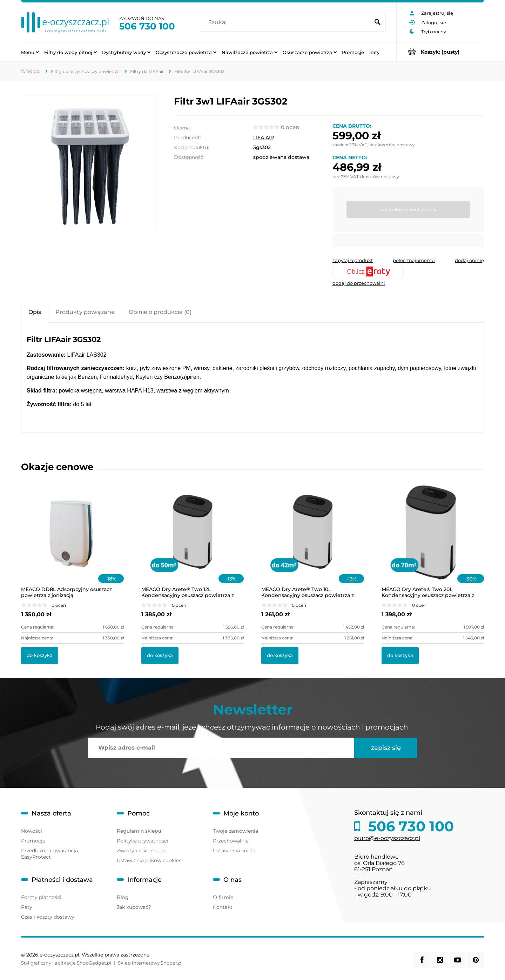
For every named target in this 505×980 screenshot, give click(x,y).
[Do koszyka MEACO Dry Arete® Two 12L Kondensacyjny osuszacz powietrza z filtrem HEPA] (160, 656)
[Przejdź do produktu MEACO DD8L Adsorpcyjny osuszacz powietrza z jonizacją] (72, 541)
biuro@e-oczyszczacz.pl (387, 838)
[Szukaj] (377, 22)
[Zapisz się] (386, 748)
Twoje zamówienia (235, 831)
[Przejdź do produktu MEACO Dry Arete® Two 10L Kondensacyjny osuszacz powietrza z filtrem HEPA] (313, 541)
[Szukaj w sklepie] (286, 22)
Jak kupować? (134, 907)
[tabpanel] (252, 378)
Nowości (32, 831)
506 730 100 (147, 26)
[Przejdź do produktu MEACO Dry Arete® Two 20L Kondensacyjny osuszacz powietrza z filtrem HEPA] (433, 541)
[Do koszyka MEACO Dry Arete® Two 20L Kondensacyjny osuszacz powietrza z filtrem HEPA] (400, 656)
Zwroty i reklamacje (141, 851)
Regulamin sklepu (139, 831)
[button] (353, 260)
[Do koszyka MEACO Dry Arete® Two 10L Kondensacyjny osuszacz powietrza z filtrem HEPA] (280, 656)
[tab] (35, 312)
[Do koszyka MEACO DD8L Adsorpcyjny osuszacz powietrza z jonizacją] (40, 656)
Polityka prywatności (143, 841)
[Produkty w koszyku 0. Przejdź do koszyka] (440, 52)
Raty (27, 907)
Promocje (33, 841)
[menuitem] (30, 52)
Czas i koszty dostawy (48, 917)
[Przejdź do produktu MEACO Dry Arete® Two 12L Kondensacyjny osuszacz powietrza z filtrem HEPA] (193, 541)
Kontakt (223, 907)
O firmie (223, 897)
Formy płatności (41, 897)
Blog (123, 897)
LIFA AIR (264, 137)
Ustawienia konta (234, 851)
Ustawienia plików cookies (149, 860)
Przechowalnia (231, 841)
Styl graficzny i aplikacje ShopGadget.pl (66, 963)
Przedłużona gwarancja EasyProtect (49, 854)
